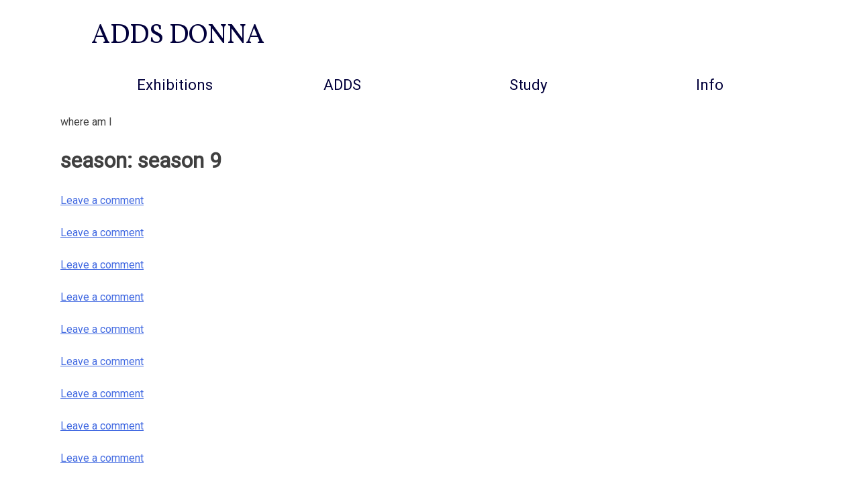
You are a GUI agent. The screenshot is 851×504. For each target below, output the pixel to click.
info (710, 85)
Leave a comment (102, 200)
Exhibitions (175, 85)
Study (529, 85)
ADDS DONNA (178, 36)
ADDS (342, 85)
